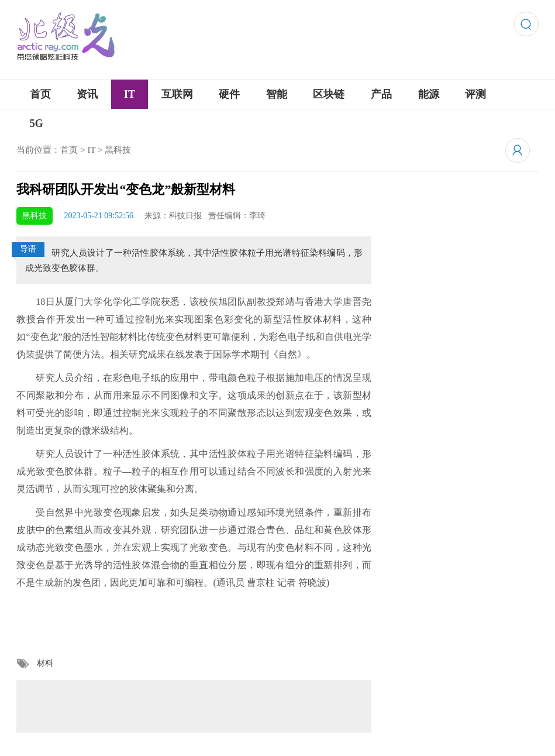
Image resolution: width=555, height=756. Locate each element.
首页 (40, 94)
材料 (45, 663)
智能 (277, 94)
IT (130, 94)
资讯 (87, 94)
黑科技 (118, 150)
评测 (475, 94)
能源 (429, 94)
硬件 (229, 94)
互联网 (177, 94)
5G (37, 123)
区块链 (329, 94)
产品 (381, 94)
